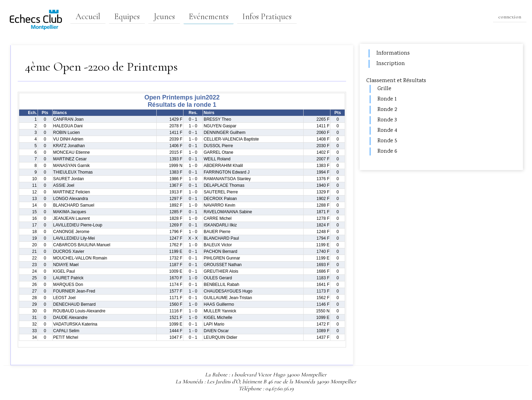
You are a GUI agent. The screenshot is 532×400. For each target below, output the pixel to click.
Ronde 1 (387, 99)
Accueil (88, 17)
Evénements (209, 17)
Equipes (127, 17)
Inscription (391, 64)
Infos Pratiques (267, 17)
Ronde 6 (387, 151)
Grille (384, 89)
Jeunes (164, 17)
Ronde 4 (387, 131)
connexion (510, 17)
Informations (393, 53)
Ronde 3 (387, 120)
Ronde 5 (387, 141)
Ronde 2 (387, 110)
